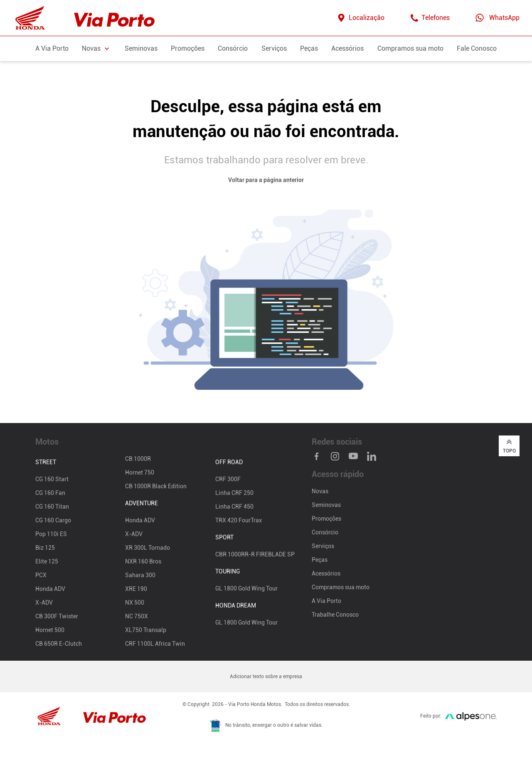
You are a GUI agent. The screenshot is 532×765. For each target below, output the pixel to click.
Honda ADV (50, 589)
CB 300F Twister (57, 616)
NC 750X (137, 616)
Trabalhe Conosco (335, 615)
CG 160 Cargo (53, 520)
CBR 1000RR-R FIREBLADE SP (255, 554)
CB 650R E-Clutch (59, 644)
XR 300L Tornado (148, 548)
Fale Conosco (477, 48)
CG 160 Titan (52, 507)
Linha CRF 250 (234, 493)
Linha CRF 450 (234, 507)
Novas (320, 491)
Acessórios (347, 48)
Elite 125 (47, 561)
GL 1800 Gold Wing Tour (246, 588)
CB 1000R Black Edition (156, 486)
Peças (309, 48)
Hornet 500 (50, 630)
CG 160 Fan (50, 493)
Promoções (188, 48)
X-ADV (44, 603)
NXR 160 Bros (143, 561)
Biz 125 (45, 548)
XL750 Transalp (146, 630)
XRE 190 (136, 589)
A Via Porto (52, 48)
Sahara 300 (140, 575)
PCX (41, 575)
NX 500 (135, 603)
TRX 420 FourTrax (239, 520)
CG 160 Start (52, 479)
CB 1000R (138, 459)
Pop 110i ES (51, 534)
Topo (509, 445)
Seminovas (141, 48)
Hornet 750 (140, 472)
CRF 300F (228, 479)
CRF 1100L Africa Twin (155, 644)
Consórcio (233, 48)
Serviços (274, 48)
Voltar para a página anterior (266, 180)
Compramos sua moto (410, 48)
